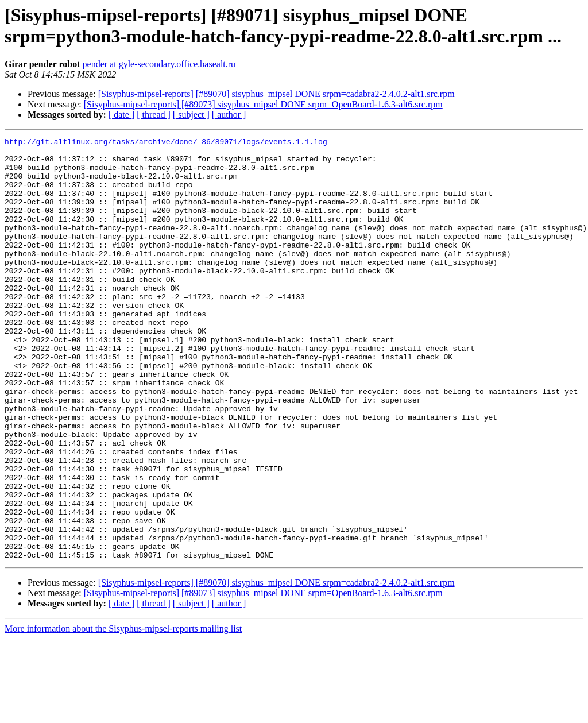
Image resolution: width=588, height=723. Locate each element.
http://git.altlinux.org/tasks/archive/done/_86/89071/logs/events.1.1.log (166, 143)
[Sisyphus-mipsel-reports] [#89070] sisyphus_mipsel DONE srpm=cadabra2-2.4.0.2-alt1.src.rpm (276, 94)
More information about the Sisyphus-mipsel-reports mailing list (123, 713)
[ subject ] (191, 115)
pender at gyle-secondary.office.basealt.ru (159, 64)
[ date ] (121, 115)
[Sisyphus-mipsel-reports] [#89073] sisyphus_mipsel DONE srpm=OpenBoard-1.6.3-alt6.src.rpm (263, 104)
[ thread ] (154, 115)
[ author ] (229, 115)
